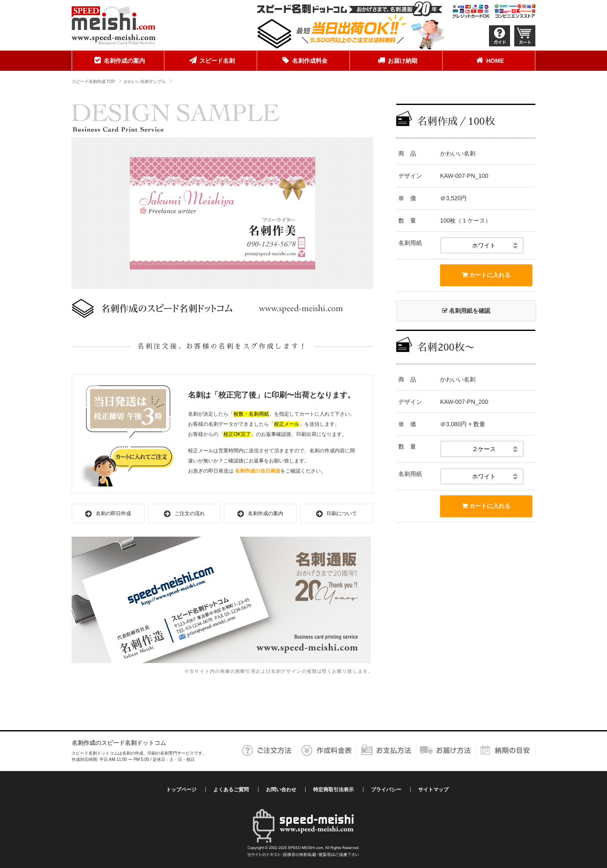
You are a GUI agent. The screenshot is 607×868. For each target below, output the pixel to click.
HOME (489, 60)
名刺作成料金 (303, 60)
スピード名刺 (211, 60)
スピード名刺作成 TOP (93, 82)
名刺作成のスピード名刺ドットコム (119, 743)
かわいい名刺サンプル (145, 82)
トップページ (181, 790)
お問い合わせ (281, 790)
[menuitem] (118, 61)
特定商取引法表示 (333, 790)
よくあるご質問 (231, 790)
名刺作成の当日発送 (258, 471)
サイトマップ (433, 790)
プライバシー (386, 790)
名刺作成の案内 (118, 60)
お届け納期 (396, 60)
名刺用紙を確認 (466, 311)
